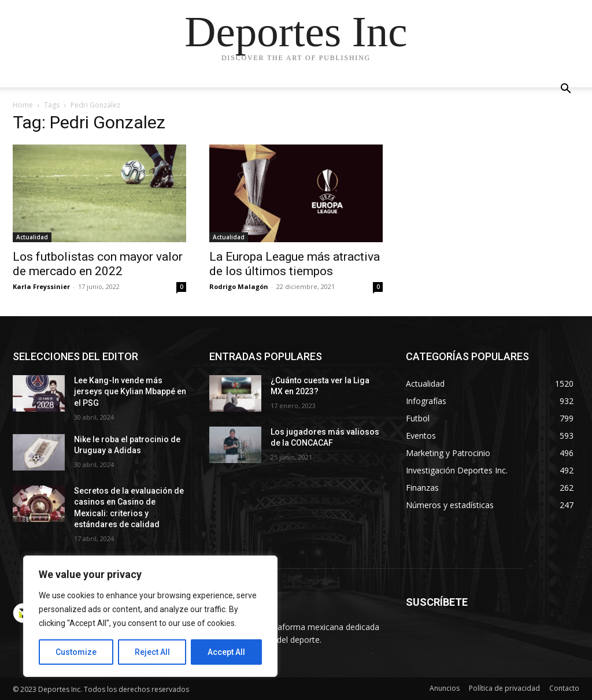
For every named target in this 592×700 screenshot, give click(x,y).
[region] (150, 616)
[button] (565, 90)
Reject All (152, 652)
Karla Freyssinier (41, 286)
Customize (76, 652)
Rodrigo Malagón (239, 286)
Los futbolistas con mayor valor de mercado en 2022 (98, 264)
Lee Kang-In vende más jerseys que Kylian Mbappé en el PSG (130, 392)
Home (23, 105)
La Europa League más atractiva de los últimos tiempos (295, 264)
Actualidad (32, 237)
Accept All (226, 652)
